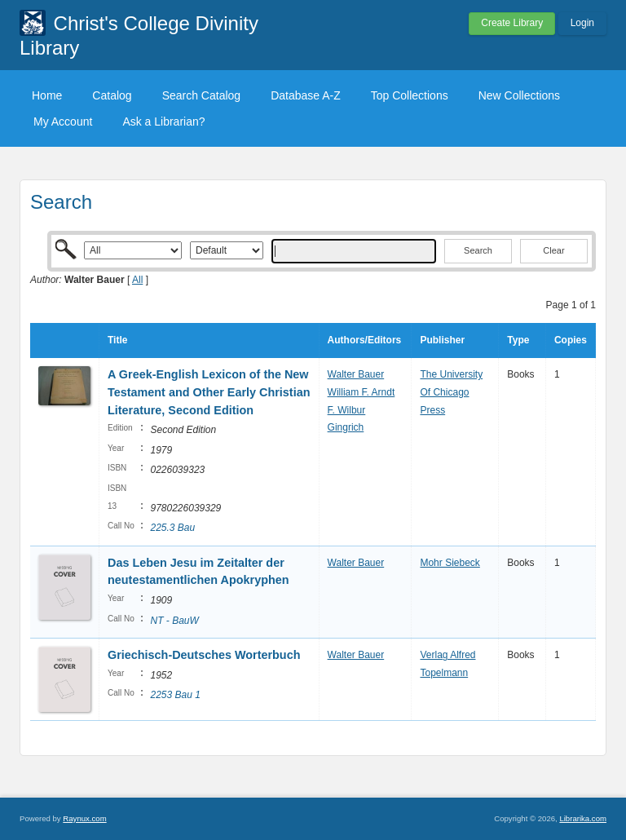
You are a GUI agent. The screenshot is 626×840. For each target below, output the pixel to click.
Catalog (112, 95)
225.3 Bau (172, 528)
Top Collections (410, 95)
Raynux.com (84, 818)
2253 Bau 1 (175, 695)
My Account (63, 122)
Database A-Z (306, 95)
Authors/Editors (365, 340)
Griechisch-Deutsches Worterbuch (204, 655)
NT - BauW (174, 621)
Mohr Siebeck (450, 563)
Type (518, 340)
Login (582, 23)
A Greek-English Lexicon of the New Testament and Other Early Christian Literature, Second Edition (209, 392)
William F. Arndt (361, 392)
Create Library (512, 23)
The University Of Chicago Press (451, 392)
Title (117, 340)
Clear (553, 250)
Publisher (442, 340)
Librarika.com (583, 818)
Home (47, 95)
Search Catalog (202, 95)
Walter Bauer (356, 374)
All (137, 280)
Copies (571, 340)
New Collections (519, 95)
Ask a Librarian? (163, 122)
